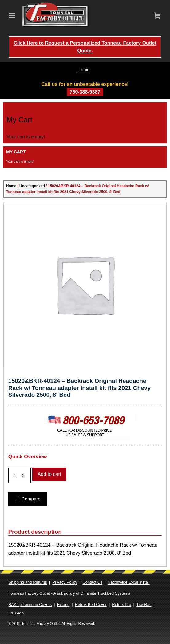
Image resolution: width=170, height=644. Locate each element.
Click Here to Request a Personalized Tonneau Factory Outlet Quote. (85, 47)
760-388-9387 (85, 92)
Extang (63, 604)
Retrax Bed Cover (91, 604)
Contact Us (92, 582)
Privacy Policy (65, 582)
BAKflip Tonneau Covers (30, 604)
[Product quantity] (20, 475)
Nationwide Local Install (129, 582)
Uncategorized (32, 186)
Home (11, 186)
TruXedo (16, 613)
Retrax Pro (121, 604)
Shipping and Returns (28, 582)
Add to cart (49, 474)
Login (84, 69)
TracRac (144, 604)
